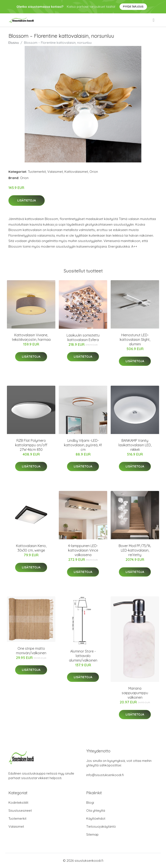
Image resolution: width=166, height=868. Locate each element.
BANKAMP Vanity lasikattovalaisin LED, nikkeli (135, 445)
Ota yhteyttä (96, 811)
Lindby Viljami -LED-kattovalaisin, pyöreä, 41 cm (83, 445)
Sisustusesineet (20, 811)
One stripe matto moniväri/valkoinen (31, 651)
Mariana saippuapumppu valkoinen (135, 693)
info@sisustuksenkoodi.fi (105, 775)
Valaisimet (55, 172)
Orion (94, 172)
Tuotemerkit (37, 172)
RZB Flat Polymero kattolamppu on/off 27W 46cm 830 (31, 445)
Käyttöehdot (96, 818)
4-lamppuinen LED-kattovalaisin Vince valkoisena (83, 550)
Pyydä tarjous (133, 7)
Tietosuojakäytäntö (101, 826)
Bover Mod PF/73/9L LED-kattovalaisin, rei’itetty (135, 550)
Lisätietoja (27, 200)
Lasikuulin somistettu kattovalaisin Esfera (83, 337)
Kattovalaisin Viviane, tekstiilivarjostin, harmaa (31, 337)
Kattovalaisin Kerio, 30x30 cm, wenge (31, 548)
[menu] (154, 20)
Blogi (90, 803)
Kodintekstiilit (18, 803)
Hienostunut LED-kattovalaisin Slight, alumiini (135, 340)
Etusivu (14, 43)
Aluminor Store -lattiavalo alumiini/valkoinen (83, 656)
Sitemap (92, 834)
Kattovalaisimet (76, 172)
